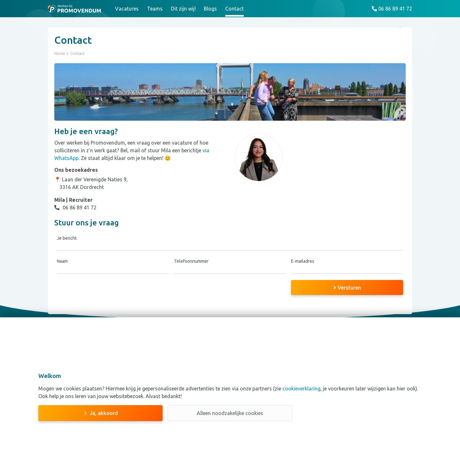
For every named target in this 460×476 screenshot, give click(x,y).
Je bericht (67, 238)
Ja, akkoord (104, 413)
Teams (155, 9)
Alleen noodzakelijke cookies (230, 413)
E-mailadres (303, 261)
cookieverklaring (301, 389)
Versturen (347, 288)
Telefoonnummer (191, 261)
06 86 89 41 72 (75, 208)
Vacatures (127, 9)
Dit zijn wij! (183, 9)
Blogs (210, 9)
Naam (62, 261)
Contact (234, 9)
